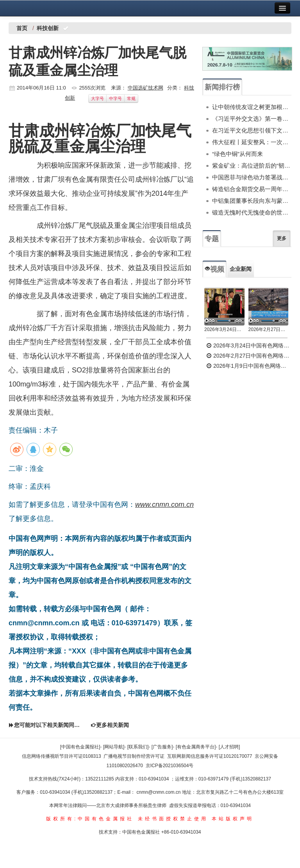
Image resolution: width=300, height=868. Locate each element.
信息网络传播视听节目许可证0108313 (62, 756)
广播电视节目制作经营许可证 (134, 756)
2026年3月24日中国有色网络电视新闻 (224, 329)
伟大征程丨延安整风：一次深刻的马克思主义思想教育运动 (252, 142)
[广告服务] (162, 747)
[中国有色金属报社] (80, 747)
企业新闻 (241, 269)
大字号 (97, 98)
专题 (212, 239)
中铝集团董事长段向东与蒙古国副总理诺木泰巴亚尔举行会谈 (252, 201)
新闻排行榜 (222, 87)
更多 (282, 238)
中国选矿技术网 (146, 88)
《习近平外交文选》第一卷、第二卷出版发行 (252, 119)
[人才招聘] (229, 747)
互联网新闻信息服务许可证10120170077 (210, 756)
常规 (131, 98)
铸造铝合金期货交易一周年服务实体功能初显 (252, 189)
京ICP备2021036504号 (170, 766)
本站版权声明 (233, 819)
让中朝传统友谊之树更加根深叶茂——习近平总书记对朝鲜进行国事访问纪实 (252, 107)
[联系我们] (138, 747)
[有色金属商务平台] (196, 747)
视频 (214, 269)
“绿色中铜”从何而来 (237, 154)
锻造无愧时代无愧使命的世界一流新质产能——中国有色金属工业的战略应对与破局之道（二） (252, 212)
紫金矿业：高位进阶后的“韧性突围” (252, 166)
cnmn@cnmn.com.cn (159, 792)
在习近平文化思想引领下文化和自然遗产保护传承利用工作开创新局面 (252, 130)
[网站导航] (114, 747)
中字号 (115, 98)
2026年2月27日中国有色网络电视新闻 (269, 329)
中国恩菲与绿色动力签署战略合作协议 (252, 177)
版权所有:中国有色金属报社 (90, 819)
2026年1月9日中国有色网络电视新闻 (249, 366)
